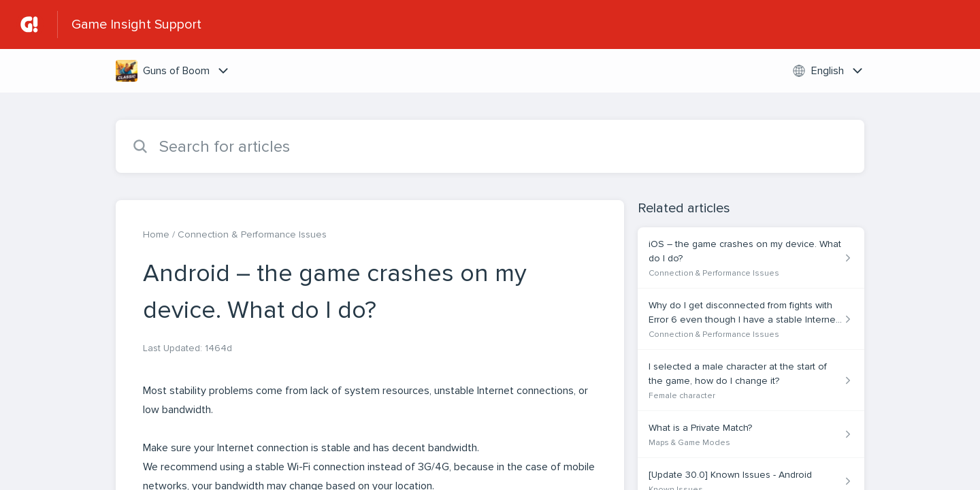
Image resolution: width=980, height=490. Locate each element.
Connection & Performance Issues (252, 234)
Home (156, 234)
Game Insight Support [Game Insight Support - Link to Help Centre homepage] (136, 24)
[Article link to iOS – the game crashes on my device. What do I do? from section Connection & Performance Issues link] (751, 258)
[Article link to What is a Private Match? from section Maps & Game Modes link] (751, 435)
